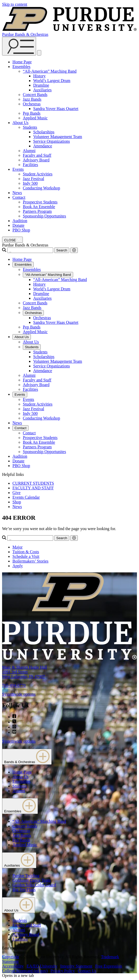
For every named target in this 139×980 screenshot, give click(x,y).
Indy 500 (30, 183)
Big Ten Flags (24, 890)
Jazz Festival (33, 179)
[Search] (30, 250)
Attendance (43, 146)
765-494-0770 (14, 685)
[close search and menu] (39, 53)
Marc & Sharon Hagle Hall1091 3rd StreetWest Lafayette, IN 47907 (25, 672)
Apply (18, 566)
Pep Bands (32, 113)
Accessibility (13, 966)
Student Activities (38, 174)
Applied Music (35, 118)
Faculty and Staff (37, 155)
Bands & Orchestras (27, 757)
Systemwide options (19, 694)
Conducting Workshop (41, 188)
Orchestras (32, 104)
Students (30, 127)
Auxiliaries (42, 90)
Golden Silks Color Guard (34, 885)
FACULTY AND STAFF (33, 488)
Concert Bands (35, 95)
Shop (17, 502)
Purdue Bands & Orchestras (25, 34)
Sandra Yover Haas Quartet (56, 109)
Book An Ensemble (39, 207)
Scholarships (44, 132)
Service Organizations (51, 141)
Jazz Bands (32, 99)
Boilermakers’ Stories (30, 561)
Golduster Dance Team (32, 880)
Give (16, 493)
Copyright (11, 957)
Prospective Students (40, 202)
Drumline (41, 85)
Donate (18, 225)
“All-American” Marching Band (50, 71)
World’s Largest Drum (52, 81)
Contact (19, 197)
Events (18, 169)
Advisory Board (36, 160)
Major (18, 547)
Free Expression (109, 966)
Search (62, 250)
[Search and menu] (19, 46)
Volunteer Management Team (58, 137)
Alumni (29, 151)
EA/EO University (42, 966)
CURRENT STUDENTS (33, 483)
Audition (20, 221)
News (17, 193)
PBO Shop (21, 230)
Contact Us (87, 971)
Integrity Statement (76, 966)
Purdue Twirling (26, 876)
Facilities (30, 165)
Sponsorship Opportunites (44, 216)
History (39, 76)
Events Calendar (26, 497)
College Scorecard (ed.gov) (25, 971)
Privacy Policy (63, 971)
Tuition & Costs (26, 552)
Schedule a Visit (26, 556)
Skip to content (15, 4)
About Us (20, 123)
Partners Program (37, 211)
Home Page (22, 62)
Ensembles (21, 67)
